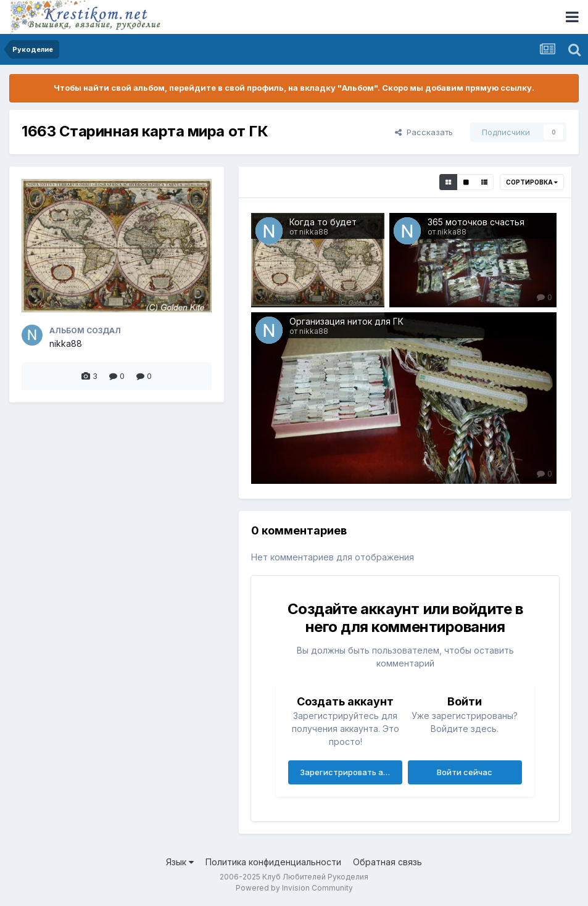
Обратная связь (387, 862)
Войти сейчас (465, 772)
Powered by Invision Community (294, 888)
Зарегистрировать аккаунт (351, 772)
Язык (180, 862)
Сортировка (532, 182)
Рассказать (424, 132)
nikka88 (66, 343)
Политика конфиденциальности (273, 862)
